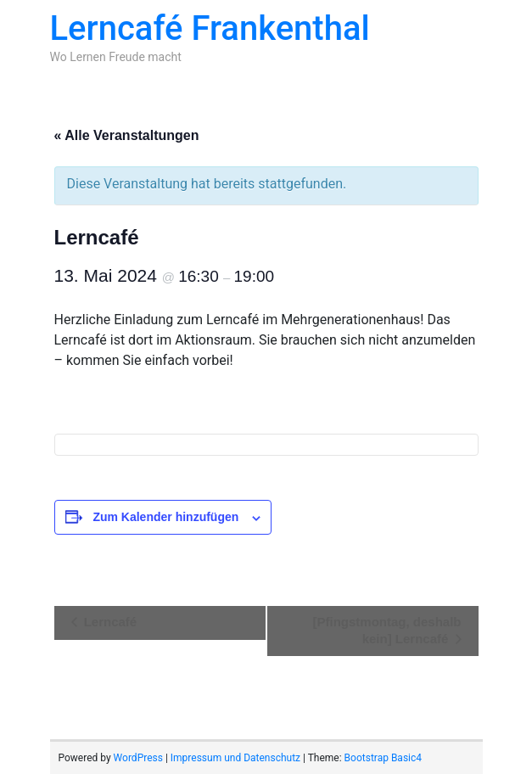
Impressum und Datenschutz (235, 758)
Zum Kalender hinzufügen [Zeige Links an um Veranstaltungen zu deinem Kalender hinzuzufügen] (165, 517)
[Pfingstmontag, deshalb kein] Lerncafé (386, 630)
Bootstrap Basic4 (383, 758)
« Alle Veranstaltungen (127, 135)
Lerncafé (109, 622)
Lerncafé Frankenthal (210, 28)
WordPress (138, 758)
